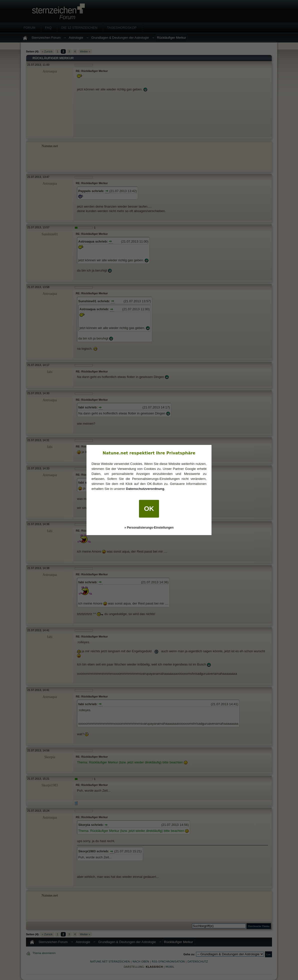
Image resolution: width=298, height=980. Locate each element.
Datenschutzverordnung (145, 489)
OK (149, 509)
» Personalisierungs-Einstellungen (149, 528)
